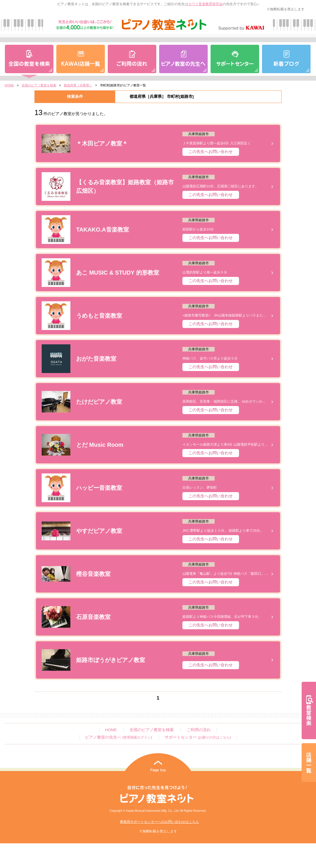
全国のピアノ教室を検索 (39, 85)
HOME (9, 85)
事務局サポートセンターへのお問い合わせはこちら (159, 822)
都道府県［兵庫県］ (78, 85)
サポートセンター (198, 737)
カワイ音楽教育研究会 (205, 4)
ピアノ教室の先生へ (118, 737)
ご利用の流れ (199, 730)
